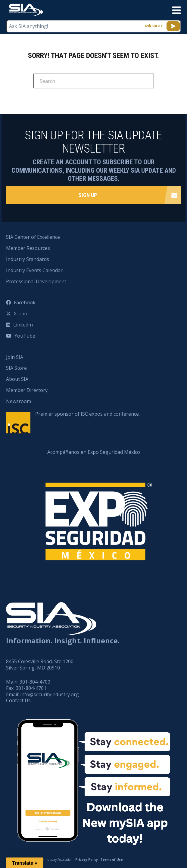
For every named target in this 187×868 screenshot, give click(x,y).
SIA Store (16, 368)
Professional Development (36, 281)
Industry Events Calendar (34, 270)
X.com (20, 314)
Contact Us (18, 700)
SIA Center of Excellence (33, 237)
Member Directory (27, 390)
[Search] (94, 81)
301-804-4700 (35, 682)
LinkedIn (23, 325)
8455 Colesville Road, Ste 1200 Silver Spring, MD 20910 (40, 665)
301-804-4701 (31, 688)
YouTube (25, 336)
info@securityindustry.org (50, 694)
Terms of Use (112, 860)
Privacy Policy (87, 860)
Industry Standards (28, 259)
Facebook (25, 302)
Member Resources (28, 248)
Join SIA (15, 357)
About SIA (17, 379)
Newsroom (19, 401)
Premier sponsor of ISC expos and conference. (87, 414)
